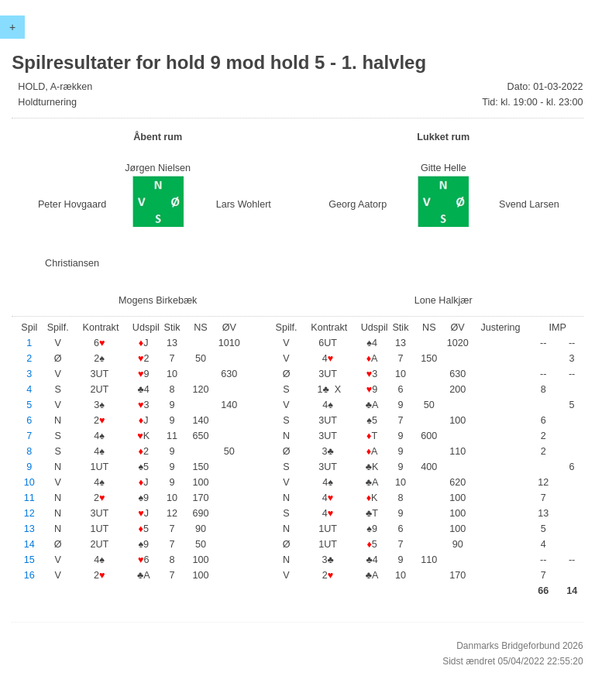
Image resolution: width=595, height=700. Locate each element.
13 (29, 529)
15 (29, 560)
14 (29, 544)
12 (29, 513)
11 (29, 498)
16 (29, 575)
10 (29, 482)
